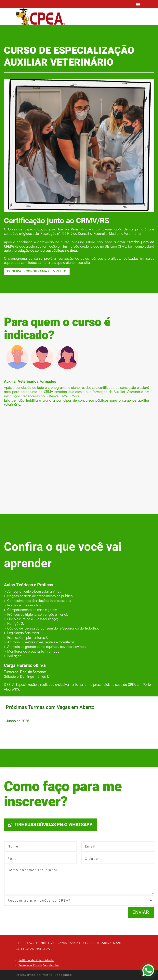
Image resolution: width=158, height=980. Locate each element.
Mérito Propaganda (57, 975)
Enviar (141, 912)
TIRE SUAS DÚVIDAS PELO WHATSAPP (53, 825)
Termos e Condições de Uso (39, 965)
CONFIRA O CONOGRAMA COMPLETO (37, 271)
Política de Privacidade (36, 960)
